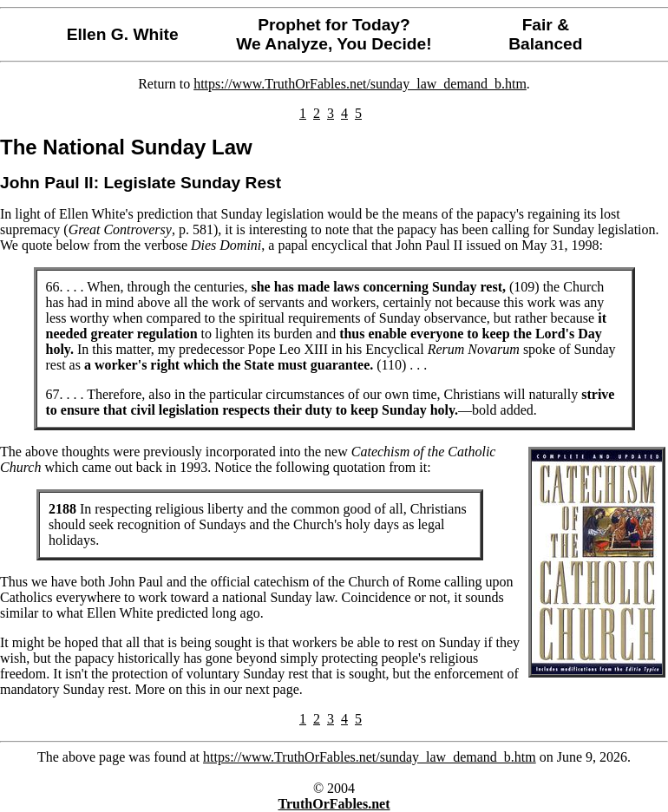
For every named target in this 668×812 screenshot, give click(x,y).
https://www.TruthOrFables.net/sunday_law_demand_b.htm (360, 84)
